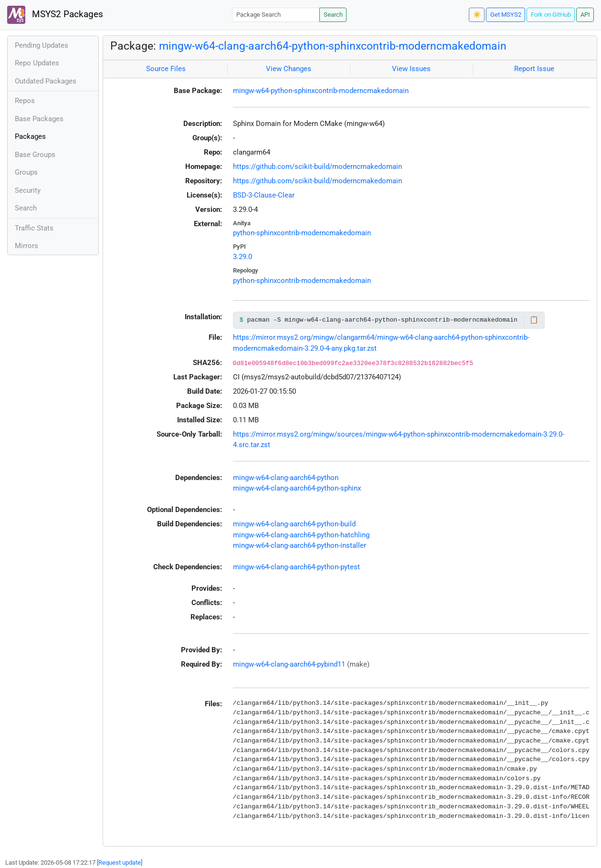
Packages (30, 136)
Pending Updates (42, 45)
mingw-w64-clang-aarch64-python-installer (300, 545)
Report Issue (534, 69)
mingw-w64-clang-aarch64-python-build (294, 524)
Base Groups (35, 155)
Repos (25, 101)
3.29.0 (243, 257)
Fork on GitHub (551, 15)
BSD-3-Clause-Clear (264, 195)
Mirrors (26, 246)
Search (333, 15)
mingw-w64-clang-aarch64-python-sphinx (297, 488)
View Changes (289, 69)
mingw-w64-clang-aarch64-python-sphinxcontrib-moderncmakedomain (333, 46)
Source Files (166, 69)
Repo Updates (37, 63)
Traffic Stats (34, 228)
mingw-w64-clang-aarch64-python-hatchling (301, 535)
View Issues (411, 69)
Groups (26, 172)
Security (28, 190)
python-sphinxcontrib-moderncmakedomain (302, 233)
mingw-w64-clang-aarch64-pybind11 (289, 664)
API (585, 15)
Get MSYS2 (506, 15)
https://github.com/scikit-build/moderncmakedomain (317, 167)
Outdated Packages (46, 81)
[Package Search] (276, 15)
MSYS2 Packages (55, 15)
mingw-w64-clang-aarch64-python (286, 478)
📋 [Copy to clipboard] (534, 320)
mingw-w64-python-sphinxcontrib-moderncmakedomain (321, 91)
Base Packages (39, 119)
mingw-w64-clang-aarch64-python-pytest (296, 567)
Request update (120, 863)
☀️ (477, 15)
